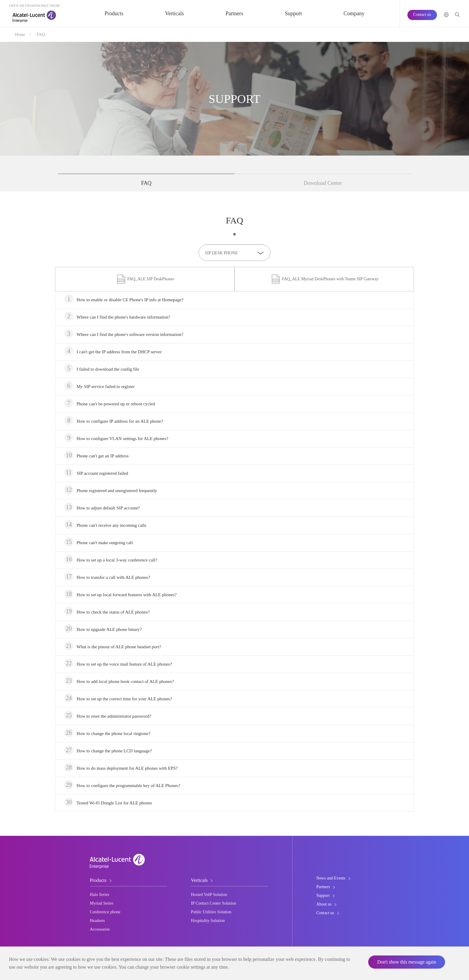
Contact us (422, 15)
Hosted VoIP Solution (209, 895)
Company (354, 13)
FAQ (41, 35)
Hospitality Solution (208, 921)
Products (114, 13)
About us (324, 904)
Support (293, 13)
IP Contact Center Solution (213, 903)
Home (20, 35)
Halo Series (99, 895)
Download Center (323, 183)
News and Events (331, 878)
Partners (234, 13)
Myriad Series (102, 903)
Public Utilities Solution (211, 912)
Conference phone (105, 912)
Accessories (100, 929)
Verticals (175, 13)
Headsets (97, 921)
